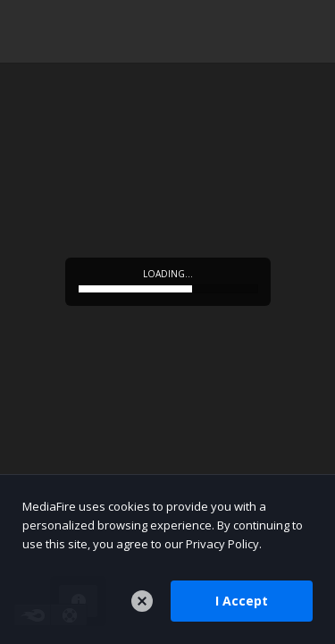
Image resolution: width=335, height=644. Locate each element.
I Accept (242, 601)
